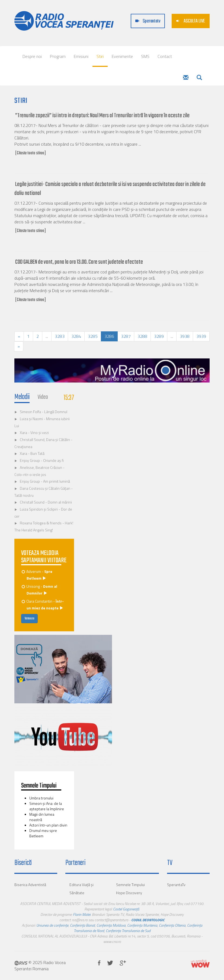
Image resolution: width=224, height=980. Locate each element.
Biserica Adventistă (30, 885)
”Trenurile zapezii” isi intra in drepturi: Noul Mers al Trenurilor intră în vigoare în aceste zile (102, 116)
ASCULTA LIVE (191, 21)
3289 (159, 336)
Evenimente (122, 56)
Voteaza (29, 619)
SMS (145, 56)
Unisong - (40, 590)
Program (58, 56)
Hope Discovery (129, 893)
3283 (60, 336)
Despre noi (32, 56)
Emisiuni (81, 56)
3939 (201, 336)
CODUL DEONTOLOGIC (148, 920)
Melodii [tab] (22, 397)
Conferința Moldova (111, 925)
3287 (126, 336)
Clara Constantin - (43, 605)
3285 (93, 336)
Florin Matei (82, 914)
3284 (76, 336)
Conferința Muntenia (142, 925)
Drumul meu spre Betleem (43, 833)
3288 (142, 336)
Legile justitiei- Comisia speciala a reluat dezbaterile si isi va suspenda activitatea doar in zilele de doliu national (110, 189)
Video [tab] (43, 397)
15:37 (69, 398)
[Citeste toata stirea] (31, 153)
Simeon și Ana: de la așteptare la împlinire (47, 806)
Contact (165, 56)
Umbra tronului (41, 798)
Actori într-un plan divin (48, 825)
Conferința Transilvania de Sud (128, 931)
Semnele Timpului (130, 885)
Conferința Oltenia (172, 925)
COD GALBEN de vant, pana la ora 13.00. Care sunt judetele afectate (79, 262)
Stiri (100, 56)
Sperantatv (148, 21)
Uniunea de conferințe (52, 925)
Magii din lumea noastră (42, 817)
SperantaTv (176, 885)
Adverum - (37, 575)
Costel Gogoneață (126, 909)
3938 (185, 336)
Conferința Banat (82, 925)
